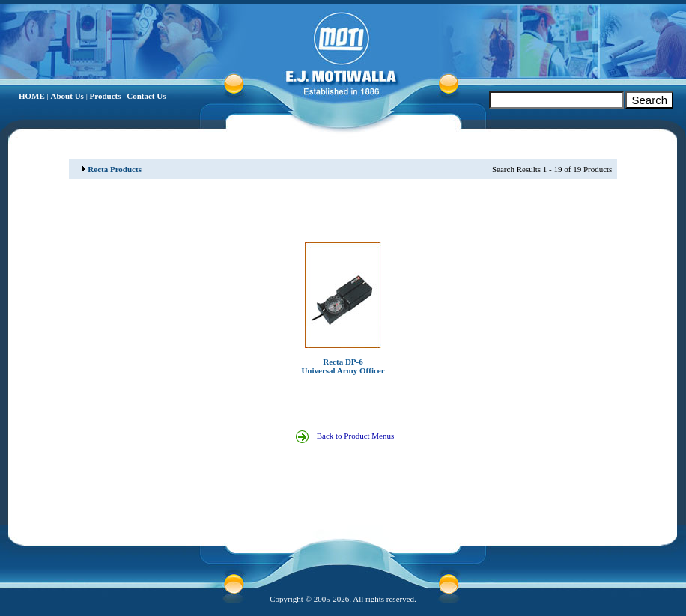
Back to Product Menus (352, 436)
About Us (67, 96)
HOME (32, 96)
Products (106, 96)
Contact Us (146, 96)
